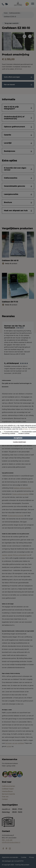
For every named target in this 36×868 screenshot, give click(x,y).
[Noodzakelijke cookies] (21, 432)
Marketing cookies (9, 433)
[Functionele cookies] (3, 432)
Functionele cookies (11, 432)
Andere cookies (24, 433)
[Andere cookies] (17, 433)
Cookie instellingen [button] (19, 442)
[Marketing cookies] (1, 433)
